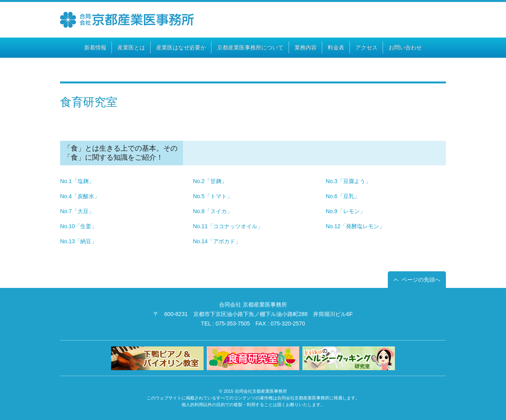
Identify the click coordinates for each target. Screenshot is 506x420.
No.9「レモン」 (346, 211)
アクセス (366, 47)
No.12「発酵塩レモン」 (355, 226)
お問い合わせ (405, 47)
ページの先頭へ (421, 280)
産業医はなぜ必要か (181, 47)
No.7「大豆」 (77, 211)
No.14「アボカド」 (217, 241)
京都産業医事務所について (250, 47)
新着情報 (95, 47)
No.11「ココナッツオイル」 (228, 226)
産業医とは (131, 47)
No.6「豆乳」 (343, 196)
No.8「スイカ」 (213, 211)
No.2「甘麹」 (210, 181)
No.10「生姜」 (78, 226)
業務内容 (306, 47)
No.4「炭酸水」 (80, 196)
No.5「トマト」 (213, 196)
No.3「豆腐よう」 (348, 181)
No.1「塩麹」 (77, 181)
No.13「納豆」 (78, 241)
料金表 (336, 47)
